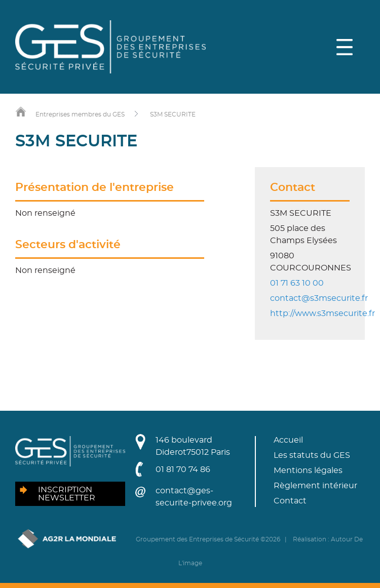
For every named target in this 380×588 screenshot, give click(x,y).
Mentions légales (308, 471)
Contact (290, 501)
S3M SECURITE (173, 114)
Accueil (288, 440)
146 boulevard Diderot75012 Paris (193, 446)
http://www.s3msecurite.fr (322, 313)
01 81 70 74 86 (183, 469)
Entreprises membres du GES (80, 114)
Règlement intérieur (315, 486)
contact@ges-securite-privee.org (194, 497)
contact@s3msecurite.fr (319, 298)
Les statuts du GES (312, 455)
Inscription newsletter (67, 494)
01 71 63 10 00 (297, 283)
